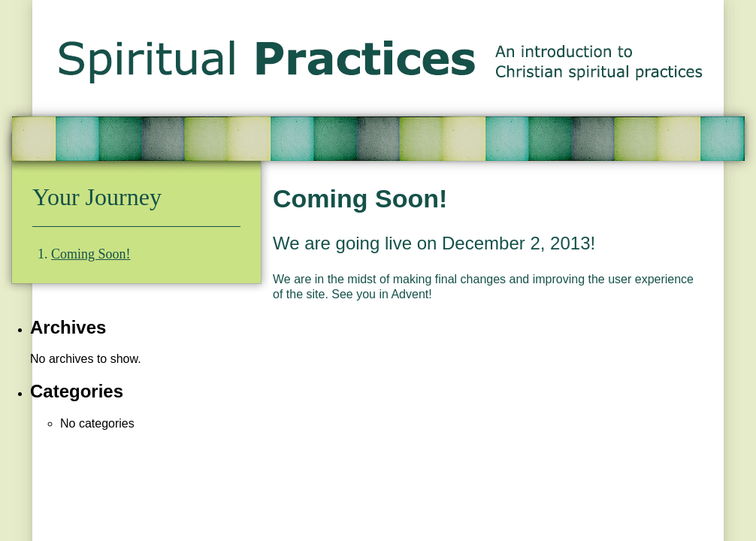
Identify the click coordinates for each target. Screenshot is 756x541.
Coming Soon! (91, 254)
